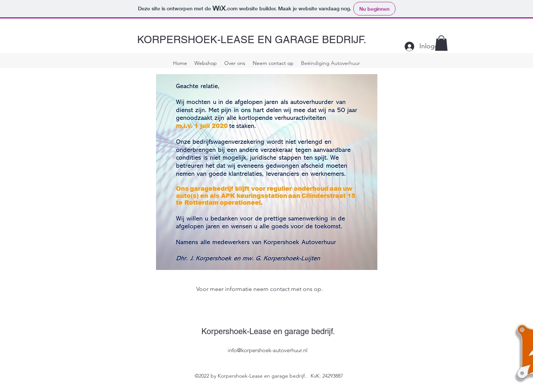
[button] (441, 43)
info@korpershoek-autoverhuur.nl (268, 350)
